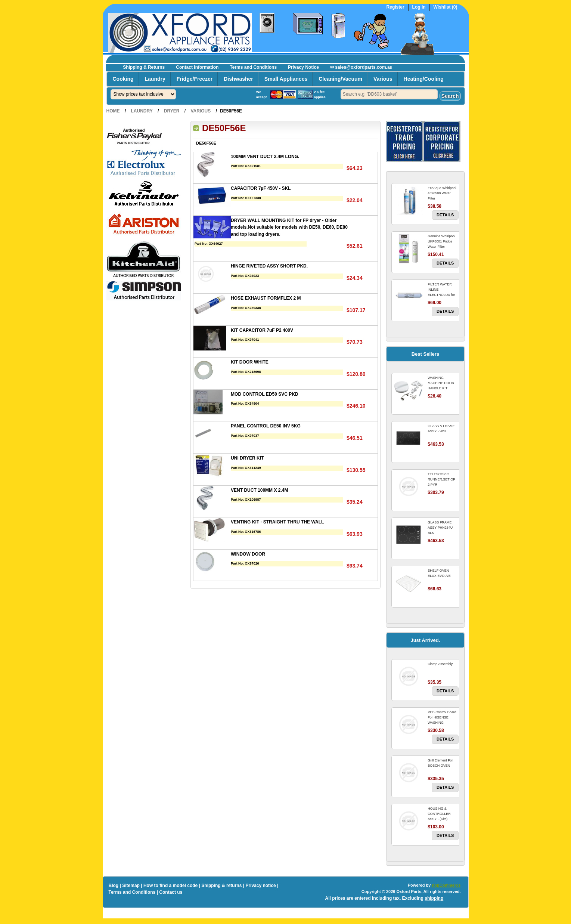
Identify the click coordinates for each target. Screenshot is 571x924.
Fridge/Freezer (195, 79)
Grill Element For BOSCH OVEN (440, 763)
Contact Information (197, 67)
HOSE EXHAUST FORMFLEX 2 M (266, 298)
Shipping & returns (221, 886)
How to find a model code (170, 886)
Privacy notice (260, 886)
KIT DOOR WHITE (250, 362)
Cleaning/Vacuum (340, 79)
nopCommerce (446, 885)
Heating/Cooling (424, 79)
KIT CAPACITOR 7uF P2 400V (262, 330)
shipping (434, 898)
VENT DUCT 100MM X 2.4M (259, 490)
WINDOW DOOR (248, 554)
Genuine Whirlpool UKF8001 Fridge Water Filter (441, 241)
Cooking (123, 79)
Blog (114, 886)
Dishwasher (238, 79)
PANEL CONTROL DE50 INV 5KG (266, 426)
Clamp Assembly (440, 664)
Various (383, 79)
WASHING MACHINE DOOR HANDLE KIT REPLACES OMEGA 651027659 (443, 388)
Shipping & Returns (144, 67)
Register (395, 7)
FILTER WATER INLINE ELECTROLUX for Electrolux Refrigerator (441, 295)
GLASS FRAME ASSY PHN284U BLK (440, 528)
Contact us (171, 892)
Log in (419, 7)
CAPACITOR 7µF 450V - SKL (261, 188)
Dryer (172, 111)
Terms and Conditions (253, 67)
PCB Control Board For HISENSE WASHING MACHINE (442, 720)
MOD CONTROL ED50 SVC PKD (264, 394)
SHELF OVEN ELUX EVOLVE (439, 573)
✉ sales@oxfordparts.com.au (361, 67)
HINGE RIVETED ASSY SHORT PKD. (269, 266)
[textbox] (389, 94)
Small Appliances (286, 79)
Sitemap (131, 886)
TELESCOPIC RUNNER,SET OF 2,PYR (441, 479)
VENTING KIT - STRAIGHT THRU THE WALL (277, 522)
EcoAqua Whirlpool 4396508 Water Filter (442, 193)
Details (445, 215)
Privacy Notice (303, 67)
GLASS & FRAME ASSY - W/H (441, 429)
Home (113, 111)
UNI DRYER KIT (247, 458)
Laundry (155, 79)
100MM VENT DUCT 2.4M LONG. (265, 157)
